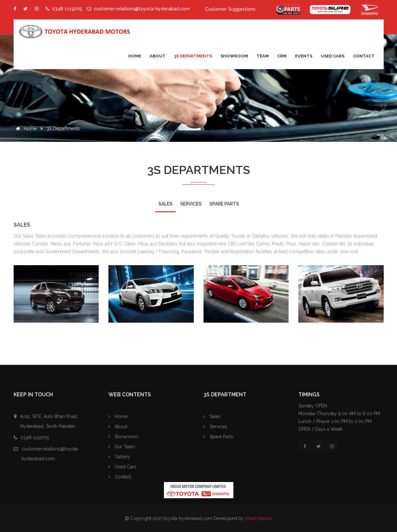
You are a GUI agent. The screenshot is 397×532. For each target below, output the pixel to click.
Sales (212, 416)
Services (215, 427)
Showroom (234, 56)
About (158, 56)
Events (304, 56)
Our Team (122, 447)
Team (263, 56)
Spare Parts (218, 437)
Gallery (119, 457)
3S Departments (193, 56)
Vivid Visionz (259, 518)
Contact (364, 56)
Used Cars (333, 56)
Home (135, 56)
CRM (282, 56)
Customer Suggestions (230, 9)
